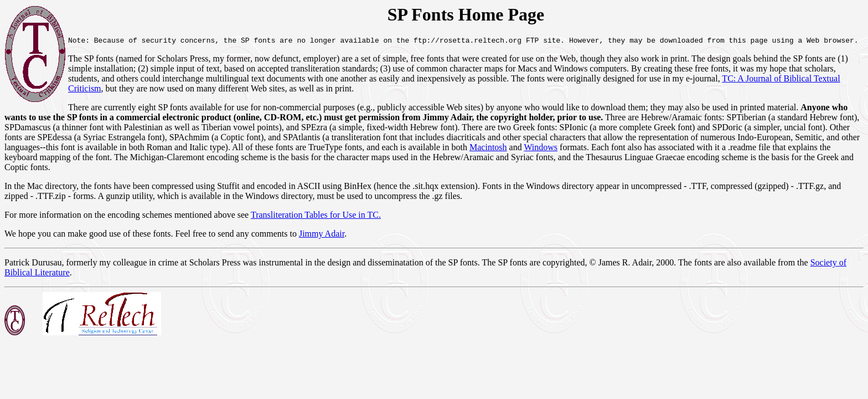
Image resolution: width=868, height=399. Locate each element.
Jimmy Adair (322, 225)
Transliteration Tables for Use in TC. (316, 206)
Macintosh (415, 149)
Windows (468, 149)
